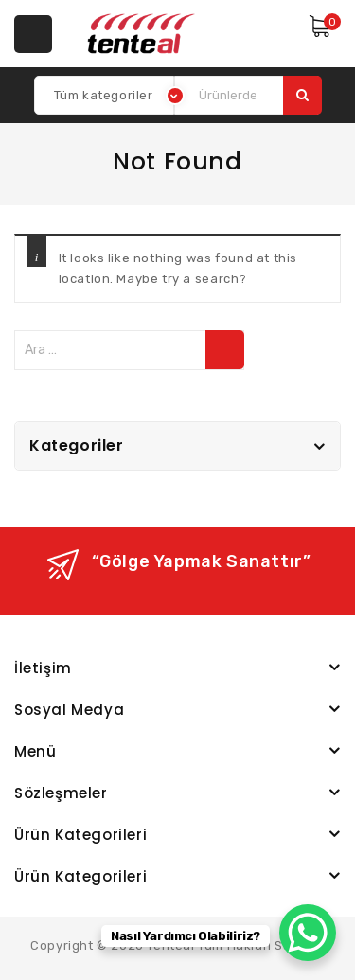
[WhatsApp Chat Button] (308, 933)
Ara (302, 95)
